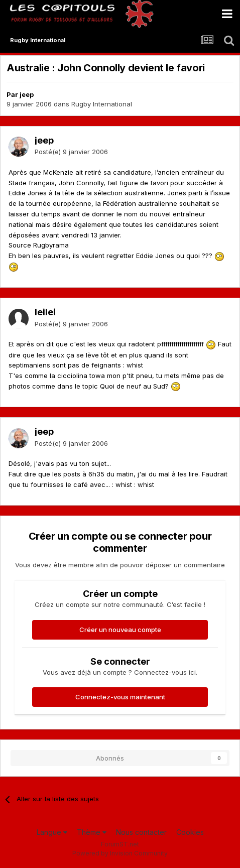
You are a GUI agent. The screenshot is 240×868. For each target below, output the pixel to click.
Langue (52, 832)
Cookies (190, 832)
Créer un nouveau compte (120, 630)
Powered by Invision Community (120, 853)
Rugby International (102, 104)
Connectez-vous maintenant (120, 697)
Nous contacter (141, 832)
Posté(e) (71, 152)
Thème (92, 832)
